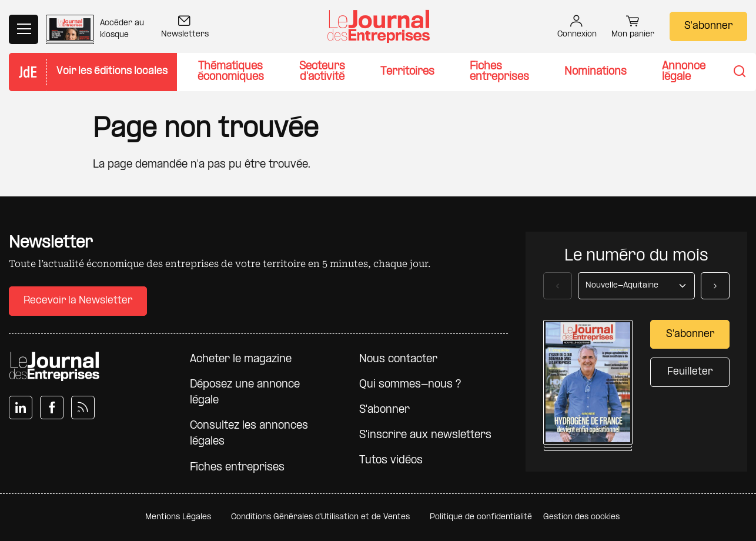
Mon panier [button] (633, 28)
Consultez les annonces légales (249, 434)
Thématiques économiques (231, 72)
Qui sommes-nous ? (410, 385)
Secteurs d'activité (322, 72)
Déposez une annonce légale (245, 393)
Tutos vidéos (391, 461)
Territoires (407, 72)
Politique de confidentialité (481, 517)
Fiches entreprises (499, 72)
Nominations (596, 72)
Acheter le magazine (241, 360)
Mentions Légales (178, 517)
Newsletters (185, 28)
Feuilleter (690, 372)
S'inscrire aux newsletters (425, 435)
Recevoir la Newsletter (78, 301)
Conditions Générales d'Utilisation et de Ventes (320, 517)
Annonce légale (684, 72)
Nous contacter (398, 360)
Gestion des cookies (581, 517)
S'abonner (708, 26)
